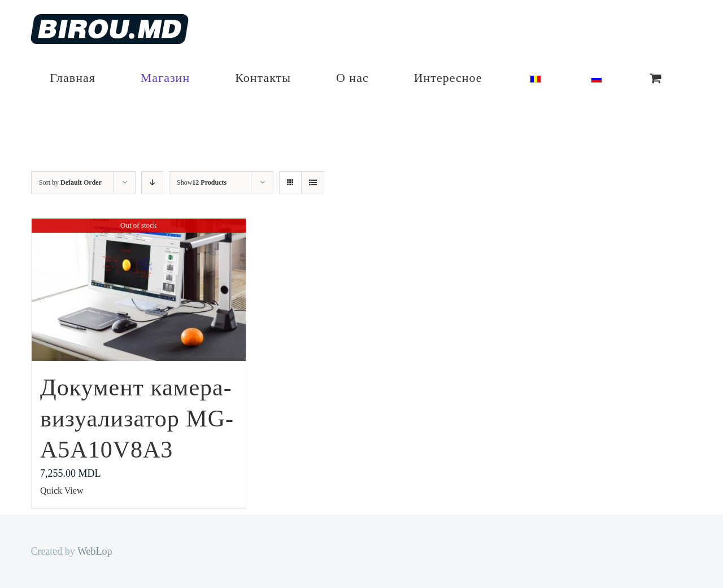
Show (202, 182)
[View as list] (313, 183)
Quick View (62, 491)
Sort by (70, 182)
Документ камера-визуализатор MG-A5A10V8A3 (137, 418)
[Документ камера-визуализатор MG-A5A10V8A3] (139, 290)
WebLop (95, 551)
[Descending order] (152, 183)
